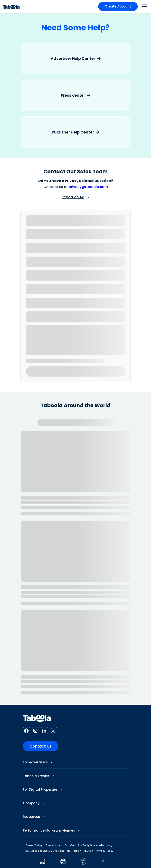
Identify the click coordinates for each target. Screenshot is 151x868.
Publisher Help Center (73, 132)
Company (34, 803)
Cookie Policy (34, 845)
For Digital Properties (43, 789)
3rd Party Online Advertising (95, 845)
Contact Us (41, 746)
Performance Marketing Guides (51, 830)
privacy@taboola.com (88, 187)
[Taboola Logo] (11, 7)
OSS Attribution (84, 851)
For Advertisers (38, 762)
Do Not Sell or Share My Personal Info (48, 851)
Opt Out (70, 845)
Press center (73, 95)
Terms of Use (53, 845)
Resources (34, 817)
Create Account (118, 6)
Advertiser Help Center (73, 59)
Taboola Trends (38, 776)
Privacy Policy (105, 851)
